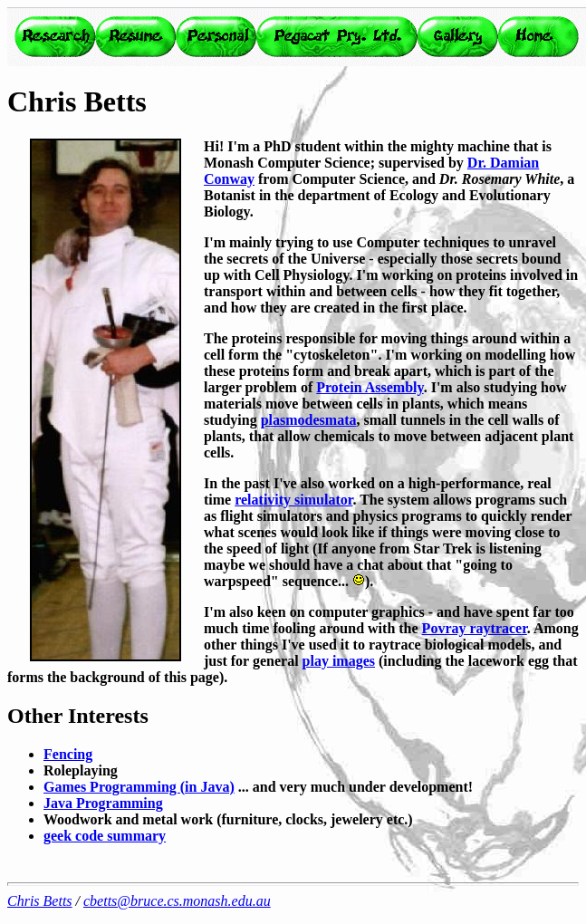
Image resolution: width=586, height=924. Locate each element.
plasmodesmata (309, 420)
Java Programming (103, 803)
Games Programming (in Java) (139, 787)
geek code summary (105, 836)
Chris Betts (40, 901)
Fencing (68, 754)
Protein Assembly (370, 387)
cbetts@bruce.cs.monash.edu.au (177, 901)
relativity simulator (293, 500)
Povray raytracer (475, 628)
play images (339, 661)
